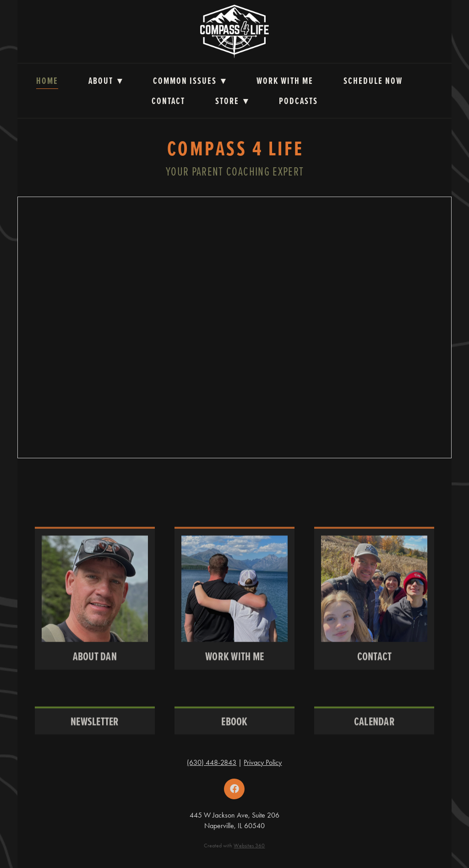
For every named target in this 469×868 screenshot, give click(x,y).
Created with (234, 846)
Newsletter (95, 729)
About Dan (95, 665)
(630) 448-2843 (212, 762)
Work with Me (285, 81)
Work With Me (234, 665)
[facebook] (234, 789)
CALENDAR (374, 729)
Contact (168, 101)
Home (47, 81)
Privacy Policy (263, 762)
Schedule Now (373, 81)
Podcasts (298, 101)
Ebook (234, 729)
